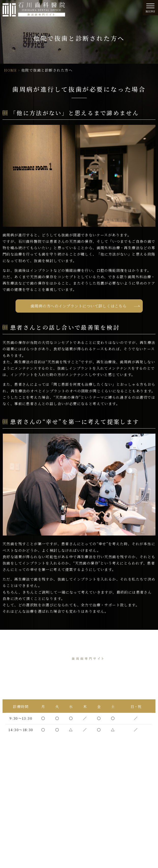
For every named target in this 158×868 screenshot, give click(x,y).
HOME (10, 70)
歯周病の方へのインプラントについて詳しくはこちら (79, 306)
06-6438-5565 (92, 684)
